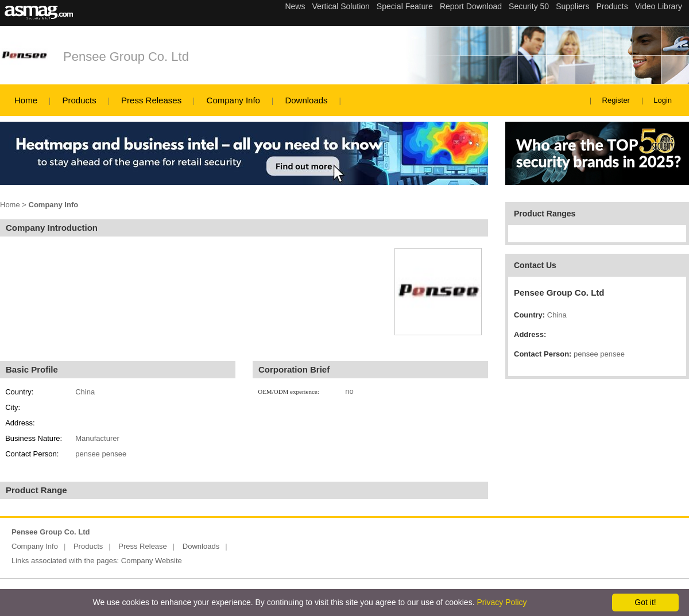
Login (663, 100)
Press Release (143, 546)
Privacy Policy (502, 602)
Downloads (306, 100)
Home (26, 100)
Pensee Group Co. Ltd (126, 57)
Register (616, 100)
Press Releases (151, 100)
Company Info (233, 100)
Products (79, 100)
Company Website (152, 561)
